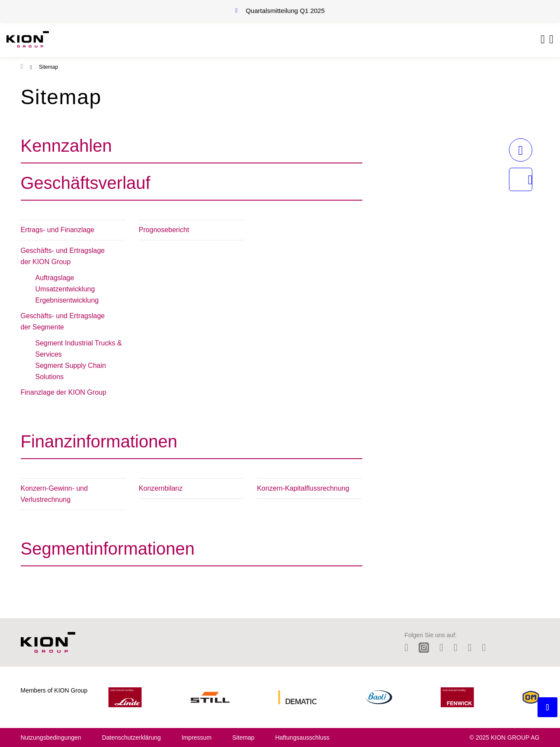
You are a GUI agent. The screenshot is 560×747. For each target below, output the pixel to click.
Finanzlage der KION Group (64, 392)
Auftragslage (55, 278)
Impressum (197, 737)
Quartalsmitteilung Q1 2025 (285, 11)
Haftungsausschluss (302, 737)
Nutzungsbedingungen (51, 737)
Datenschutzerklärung (131, 737)
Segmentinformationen (108, 549)
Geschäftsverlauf (86, 183)
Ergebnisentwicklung (67, 300)
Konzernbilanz (161, 488)
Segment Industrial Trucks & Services (79, 349)
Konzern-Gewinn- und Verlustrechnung (54, 494)
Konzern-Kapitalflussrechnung (303, 488)
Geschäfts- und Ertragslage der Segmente (63, 321)
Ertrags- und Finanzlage (58, 230)
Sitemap (243, 737)
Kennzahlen (66, 146)
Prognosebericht (164, 230)
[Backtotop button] (547, 707)
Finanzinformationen (99, 441)
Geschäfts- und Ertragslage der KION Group (63, 256)
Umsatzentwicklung (65, 289)
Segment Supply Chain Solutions (71, 371)
